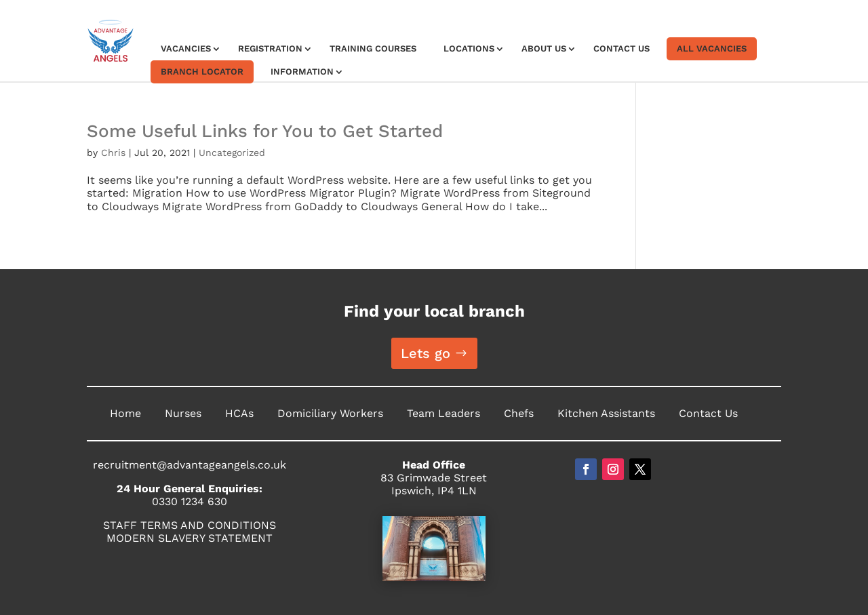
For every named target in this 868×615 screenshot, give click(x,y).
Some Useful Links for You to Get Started (265, 131)
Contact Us (622, 48)
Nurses (183, 413)
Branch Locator (202, 72)
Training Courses (373, 48)
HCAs (239, 413)
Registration (270, 48)
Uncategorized (232, 153)
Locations (469, 48)
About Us (544, 48)
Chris (113, 153)
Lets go (426, 353)
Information (302, 72)
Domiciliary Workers (330, 413)
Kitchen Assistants (606, 413)
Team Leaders (443, 413)
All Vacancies (712, 48)
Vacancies (186, 48)
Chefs (519, 413)
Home (125, 413)
